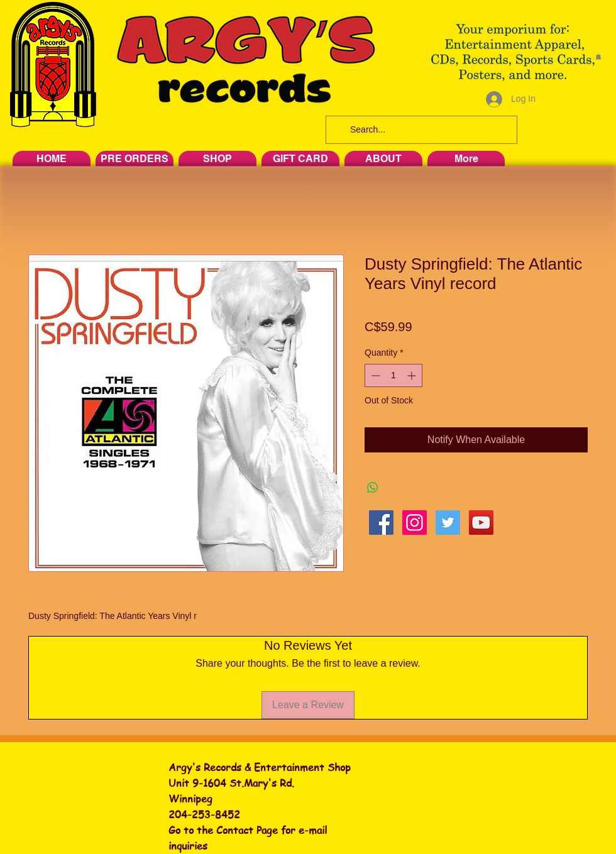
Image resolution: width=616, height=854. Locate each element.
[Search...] (420, 130)
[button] (598, 57)
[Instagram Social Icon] (415, 523)
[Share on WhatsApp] (373, 488)
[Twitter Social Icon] (448, 523)
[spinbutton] (393, 375)
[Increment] (413, 375)
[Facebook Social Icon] (381, 523)
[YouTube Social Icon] (481, 523)
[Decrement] (374, 375)
